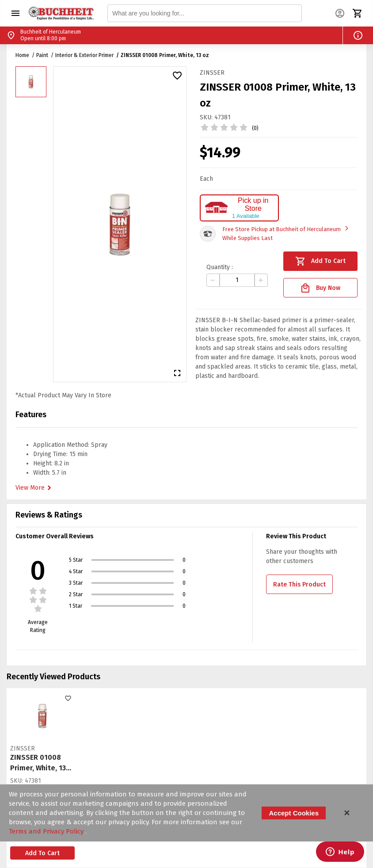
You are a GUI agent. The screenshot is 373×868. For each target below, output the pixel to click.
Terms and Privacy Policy (47, 831)
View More (34, 488)
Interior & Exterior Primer (84, 55)
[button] (15, 13)
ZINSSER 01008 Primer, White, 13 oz (165, 55)
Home (22, 55)
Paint (42, 55)
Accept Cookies (294, 813)
